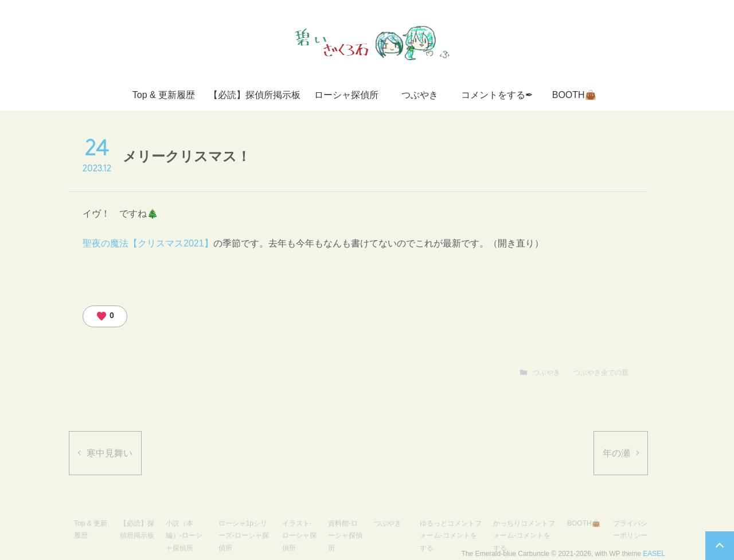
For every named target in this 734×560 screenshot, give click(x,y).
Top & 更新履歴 (164, 95)
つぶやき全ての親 (601, 373)
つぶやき (420, 95)
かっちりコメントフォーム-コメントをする (524, 536)
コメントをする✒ (497, 95)
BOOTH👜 (574, 95)
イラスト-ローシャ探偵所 (299, 536)
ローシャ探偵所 (346, 95)
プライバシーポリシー (630, 530)
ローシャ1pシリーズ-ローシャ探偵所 (244, 536)
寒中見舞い (110, 453)
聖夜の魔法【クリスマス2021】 (148, 243)
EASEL (654, 554)
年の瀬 (616, 453)
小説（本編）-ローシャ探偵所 (184, 536)
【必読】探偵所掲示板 (255, 95)
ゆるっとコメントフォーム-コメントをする (451, 536)
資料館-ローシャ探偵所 (345, 536)
